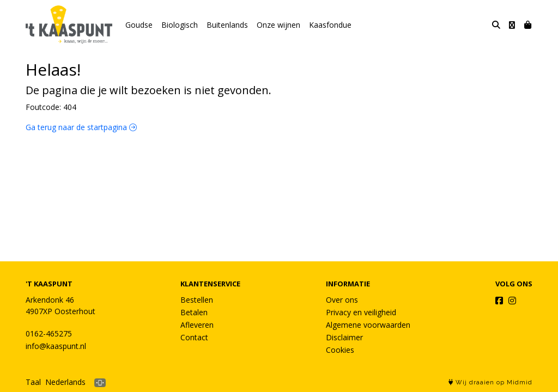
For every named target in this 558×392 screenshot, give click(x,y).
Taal (33, 382)
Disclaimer (344, 337)
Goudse (139, 25)
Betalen (194, 312)
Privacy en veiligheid (361, 312)
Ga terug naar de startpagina (81, 127)
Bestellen (197, 300)
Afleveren (197, 325)
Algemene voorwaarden (368, 325)
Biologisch (180, 25)
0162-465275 (49, 333)
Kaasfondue (330, 25)
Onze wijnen (278, 25)
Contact (194, 337)
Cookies (340, 350)
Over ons (342, 300)
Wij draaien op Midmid (490, 382)
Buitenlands (227, 25)
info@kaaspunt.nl (56, 346)
